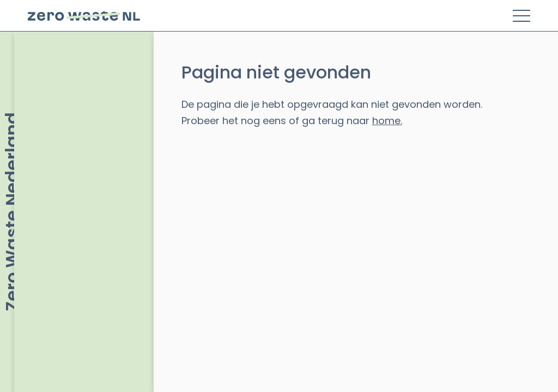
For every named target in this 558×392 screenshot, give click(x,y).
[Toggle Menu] (521, 16)
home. (387, 121)
